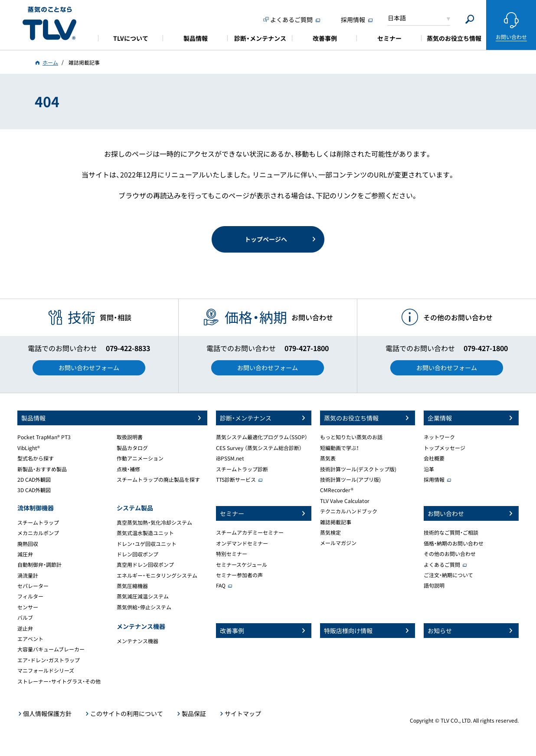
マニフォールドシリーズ (46, 671)
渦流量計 (28, 575)
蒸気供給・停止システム (144, 607)
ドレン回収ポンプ (137, 554)
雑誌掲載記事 (336, 522)
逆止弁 (25, 628)
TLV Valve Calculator (345, 501)
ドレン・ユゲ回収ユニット (147, 544)
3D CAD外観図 (34, 490)
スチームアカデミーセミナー (250, 532)
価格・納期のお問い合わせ (454, 543)
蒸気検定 (330, 532)
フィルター (30, 596)
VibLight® (29, 448)
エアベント (30, 639)
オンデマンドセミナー (242, 543)
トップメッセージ (444, 448)
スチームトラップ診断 (242, 469)
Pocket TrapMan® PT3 (44, 437)
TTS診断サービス (236, 480)
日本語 (397, 18)
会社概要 (434, 458)
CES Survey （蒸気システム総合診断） (259, 448)
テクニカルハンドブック (349, 511)
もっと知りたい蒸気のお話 (351, 437)
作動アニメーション (140, 458)
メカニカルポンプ (38, 533)
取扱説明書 (130, 437)
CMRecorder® (337, 490)
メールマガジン (338, 543)
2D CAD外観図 (34, 480)
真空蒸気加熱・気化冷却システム (154, 523)
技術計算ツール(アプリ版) (350, 480)
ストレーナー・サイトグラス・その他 (59, 681)
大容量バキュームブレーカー (51, 649)
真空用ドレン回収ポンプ (145, 565)
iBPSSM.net (230, 458)
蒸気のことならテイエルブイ (49, 24)
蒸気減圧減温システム (143, 596)
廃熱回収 (28, 544)
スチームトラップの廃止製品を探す (158, 480)
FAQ (221, 585)
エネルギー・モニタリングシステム (157, 575)
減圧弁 (25, 554)
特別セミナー (232, 554)
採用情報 (434, 480)
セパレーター (33, 586)
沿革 (429, 469)
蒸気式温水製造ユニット (145, 533)
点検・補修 (128, 469)
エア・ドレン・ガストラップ (49, 660)
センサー (28, 607)
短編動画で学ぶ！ (340, 448)
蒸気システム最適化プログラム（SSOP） (262, 437)
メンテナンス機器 (137, 641)
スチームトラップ (38, 523)
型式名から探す (36, 458)
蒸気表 (328, 458)
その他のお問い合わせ (450, 554)
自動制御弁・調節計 (39, 565)
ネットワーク (439, 437)
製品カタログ (132, 448)
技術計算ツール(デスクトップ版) (358, 469)
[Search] (470, 19)
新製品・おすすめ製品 (42, 469)
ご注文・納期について (448, 575)
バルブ (25, 618)
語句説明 (434, 585)
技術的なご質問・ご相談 (451, 532)
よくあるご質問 (442, 565)
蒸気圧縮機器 (132, 586)
